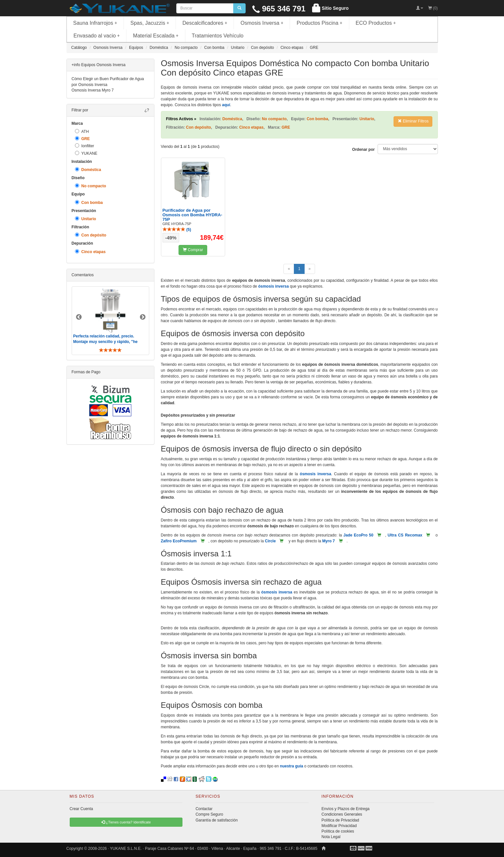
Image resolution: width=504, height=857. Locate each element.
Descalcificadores (205, 23)
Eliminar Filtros (413, 121)
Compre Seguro (209, 814)
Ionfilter (85, 146)
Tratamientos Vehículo (218, 36)
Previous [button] (79, 317)
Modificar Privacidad (339, 826)
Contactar (204, 809)
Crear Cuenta (81, 809)
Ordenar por (363, 150)
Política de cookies (338, 831)
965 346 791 (279, 9)
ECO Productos (376, 23)
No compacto (91, 186)
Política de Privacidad (340, 820)
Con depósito (91, 235)
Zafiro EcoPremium (179, 541)
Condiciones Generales (342, 814)
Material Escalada (156, 36)
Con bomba (89, 202)
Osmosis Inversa (262, 23)
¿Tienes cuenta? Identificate (126, 822)
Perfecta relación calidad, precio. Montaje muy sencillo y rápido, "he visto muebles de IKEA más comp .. (106, 342)
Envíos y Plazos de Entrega (346, 809)
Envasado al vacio (97, 36)
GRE (82, 139)
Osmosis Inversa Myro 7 (93, 90)
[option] (110, 321)
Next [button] (143, 317)
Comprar (193, 250)
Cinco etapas (90, 252)
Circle (270, 541)
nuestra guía (291, 766)
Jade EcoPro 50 (358, 535)
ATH (82, 131)
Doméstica (88, 170)
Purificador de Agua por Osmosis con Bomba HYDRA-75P (192, 215)
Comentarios (83, 275)
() (177, 230)
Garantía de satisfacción (216, 820)
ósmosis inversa (273, 286)
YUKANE (86, 153)
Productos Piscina (319, 23)
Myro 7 (329, 541)
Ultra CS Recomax (405, 535)
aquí (226, 105)
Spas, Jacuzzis (150, 23)
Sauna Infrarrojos (95, 23)
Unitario (86, 219)
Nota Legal (331, 837)
